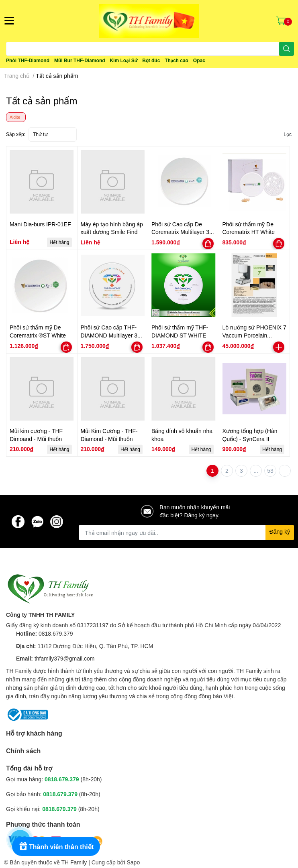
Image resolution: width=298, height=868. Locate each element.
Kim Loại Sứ (123, 60)
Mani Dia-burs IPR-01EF (40, 224)
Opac (199, 60)
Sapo (134, 862)
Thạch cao (177, 60)
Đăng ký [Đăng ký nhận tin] (280, 532)
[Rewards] (56, 846)
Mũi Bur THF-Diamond (80, 60)
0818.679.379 (56, 633)
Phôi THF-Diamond (28, 60)
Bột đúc (151, 60)
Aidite (15, 117)
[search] (287, 49)
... (256, 471)
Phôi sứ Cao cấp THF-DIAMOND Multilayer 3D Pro (111, 335)
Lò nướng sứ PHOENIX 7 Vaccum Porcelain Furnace (254, 335)
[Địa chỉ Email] (187, 533)
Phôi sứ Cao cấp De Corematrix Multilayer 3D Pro (182, 232)
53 (270, 471)
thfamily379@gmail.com (65, 658)
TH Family (74, 862)
